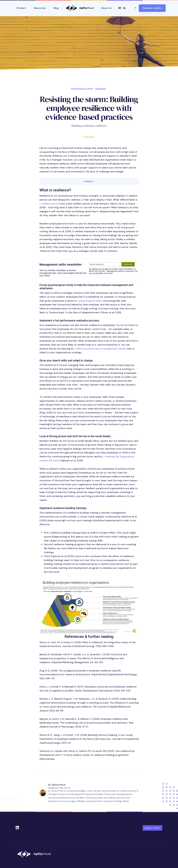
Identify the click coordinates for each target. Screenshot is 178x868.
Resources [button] (40, 8)
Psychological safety (82, 89)
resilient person (50, 204)
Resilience (101, 89)
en (125, 8)
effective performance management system (101, 349)
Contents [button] (89, 181)
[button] (89, 606)
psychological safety (91, 301)
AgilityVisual (80, 8)
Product (21, 8)
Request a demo (152, 8)
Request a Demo (152, 828)
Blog (56, 8)
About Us (106, 8)
